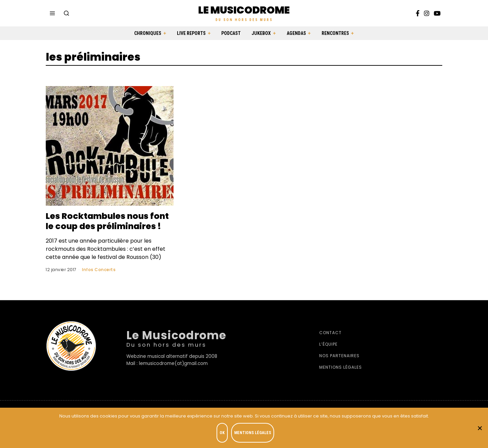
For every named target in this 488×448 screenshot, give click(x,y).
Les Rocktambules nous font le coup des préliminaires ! (100, 226)
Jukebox (261, 33)
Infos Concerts (99, 280)
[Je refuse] (480, 428)
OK (222, 433)
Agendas (296, 33)
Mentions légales (341, 377)
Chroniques (148, 33)
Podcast (231, 33)
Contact (330, 343)
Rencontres (335, 33)
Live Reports (191, 33)
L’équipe (328, 354)
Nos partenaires (339, 366)
